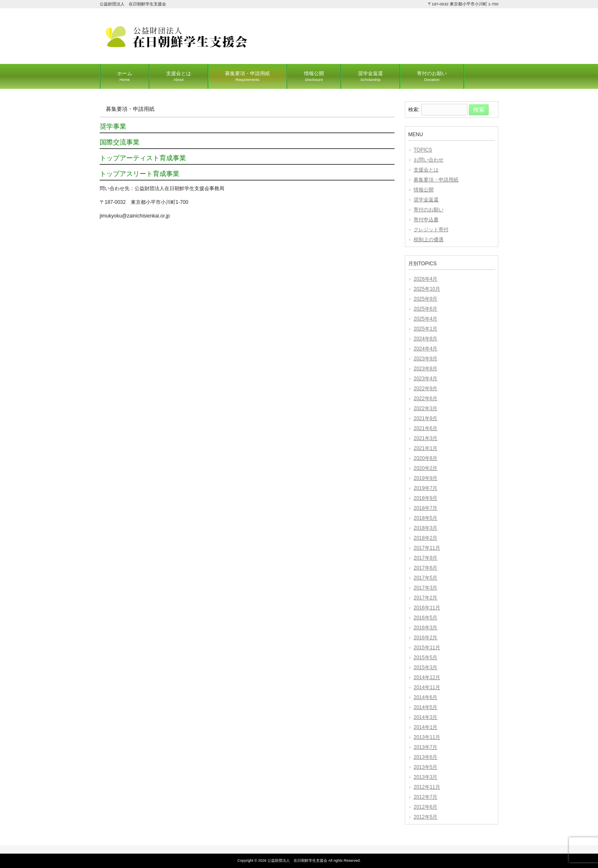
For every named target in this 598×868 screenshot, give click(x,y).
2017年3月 (425, 588)
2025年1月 (425, 329)
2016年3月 (425, 628)
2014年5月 (425, 707)
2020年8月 (425, 458)
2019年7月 (425, 488)
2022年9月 (425, 389)
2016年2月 (425, 638)
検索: (414, 110)
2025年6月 (425, 309)
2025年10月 (427, 289)
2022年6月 (425, 399)
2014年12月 (427, 677)
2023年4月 (425, 379)
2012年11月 (427, 787)
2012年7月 (425, 797)
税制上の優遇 (429, 240)
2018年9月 (425, 498)
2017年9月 (425, 558)
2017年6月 (425, 568)
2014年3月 (425, 717)
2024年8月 (425, 339)
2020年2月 (425, 468)
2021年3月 (425, 438)
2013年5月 (425, 767)
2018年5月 (425, 518)
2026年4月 (425, 279)
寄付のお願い (429, 210)
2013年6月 (425, 757)
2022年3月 (425, 408)
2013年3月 (425, 777)
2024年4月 (425, 349)
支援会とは (426, 170)
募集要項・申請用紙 (436, 180)
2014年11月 (427, 687)
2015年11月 (427, 648)
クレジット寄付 (431, 230)
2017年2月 (425, 598)
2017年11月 (427, 548)
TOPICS (423, 150)
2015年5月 (425, 658)
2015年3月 (425, 668)
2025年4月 (425, 319)
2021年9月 (425, 418)
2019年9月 (425, 478)
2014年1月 (425, 727)
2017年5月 (425, 578)
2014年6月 (425, 697)
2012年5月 (425, 817)
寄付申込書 (426, 220)
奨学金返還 (426, 200)
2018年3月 (425, 528)
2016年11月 (427, 608)
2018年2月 (425, 538)
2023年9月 (425, 359)
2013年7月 (425, 747)
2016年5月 (425, 618)
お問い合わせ (429, 160)
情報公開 (424, 190)
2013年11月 (427, 737)
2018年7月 (425, 508)
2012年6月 (425, 807)
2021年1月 (425, 448)
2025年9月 (425, 299)
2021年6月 (425, 428)
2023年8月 (425, 369)
